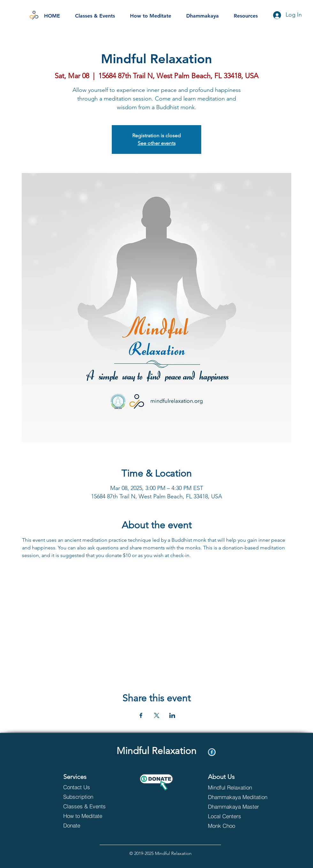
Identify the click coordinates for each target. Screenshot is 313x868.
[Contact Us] (86, 787)
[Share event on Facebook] (141, 715)
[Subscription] (86, 796)
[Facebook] (212, 752)
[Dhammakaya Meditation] (239, 797)
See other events (157, 143)
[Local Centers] (235, 816)
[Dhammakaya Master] (239, 806)
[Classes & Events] (90, 806)
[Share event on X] (157, 715)
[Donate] (90, 825)
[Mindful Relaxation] (231, 787)
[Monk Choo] (235, 826)
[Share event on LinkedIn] (172, 715)
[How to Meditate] (90, 816)
